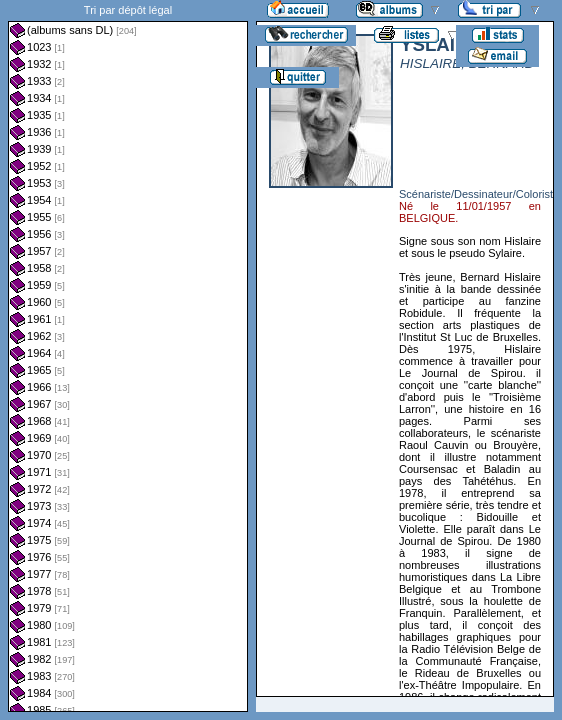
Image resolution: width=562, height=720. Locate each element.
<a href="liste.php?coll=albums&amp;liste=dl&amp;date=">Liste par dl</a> (128, 356)
